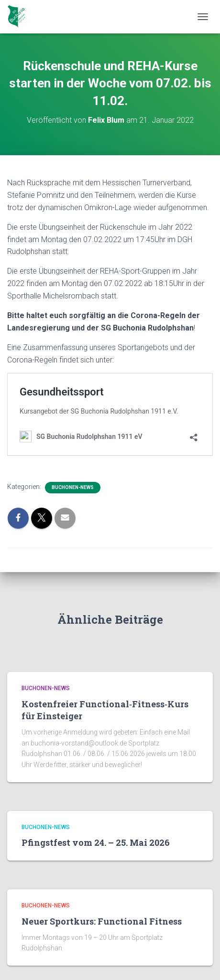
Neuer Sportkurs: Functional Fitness (102, 921)
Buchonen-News (73, 487)
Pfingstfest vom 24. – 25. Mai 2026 (96, 842)
